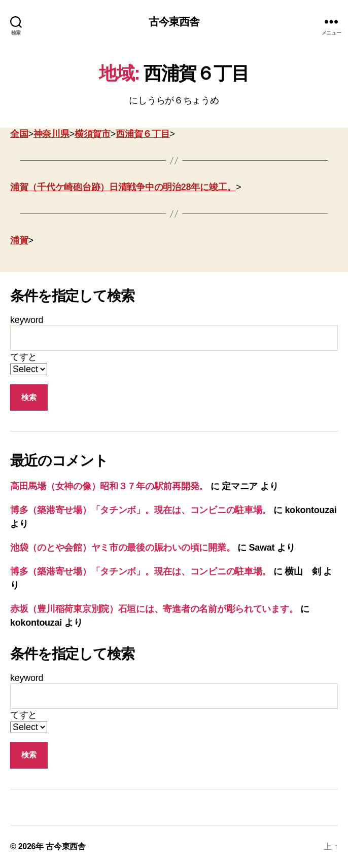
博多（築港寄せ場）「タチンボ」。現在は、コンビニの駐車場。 (141, 510)
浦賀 (19, 240)
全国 (19, 134)
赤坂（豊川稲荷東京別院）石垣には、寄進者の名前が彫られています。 (154, 609)
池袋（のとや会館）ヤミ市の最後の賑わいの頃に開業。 (123, 548)
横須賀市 (93, 134)
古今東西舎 (174, 22)
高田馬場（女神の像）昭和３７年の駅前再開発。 (109, 486)
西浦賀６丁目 (143, 134)
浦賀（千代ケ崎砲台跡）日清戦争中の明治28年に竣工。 (123, 187)
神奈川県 (51, 134)
